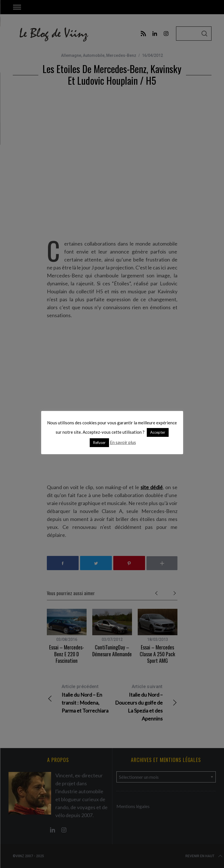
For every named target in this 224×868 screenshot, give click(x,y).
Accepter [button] (158, 432)
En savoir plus (123, 442)
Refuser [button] (99, 443)
